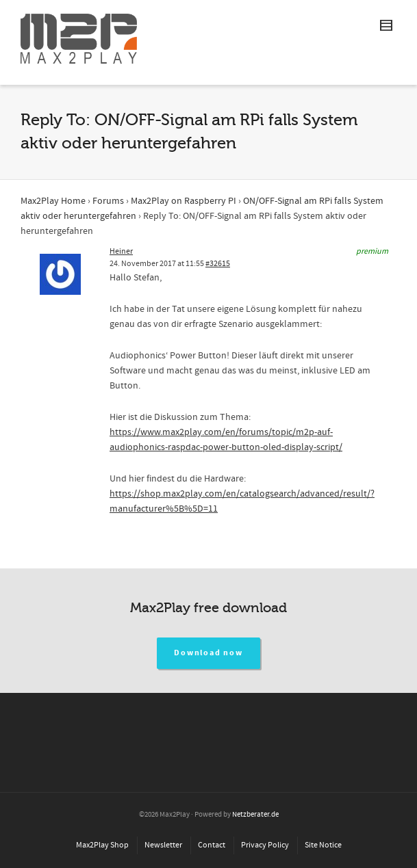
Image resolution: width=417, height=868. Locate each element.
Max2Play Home (53, 201)
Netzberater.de (255, 815)
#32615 (218, 264)
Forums (108, 201)
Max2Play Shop (102, 845)
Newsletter (163, 845)
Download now (209, 653)
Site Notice (323, 845)
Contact (212, 845)
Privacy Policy (265, 845)
